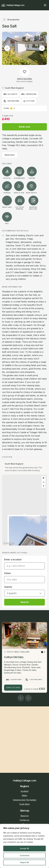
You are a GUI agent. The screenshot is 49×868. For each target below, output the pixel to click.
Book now (25, 127)
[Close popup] (40, 516)
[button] (24, 591)
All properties (11, 20)
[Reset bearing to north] (44, 486)
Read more (10, 155)
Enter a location (13, 560)
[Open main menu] (45, 5)
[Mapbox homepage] (9, 543)
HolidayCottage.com (13, 5)
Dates (8, 573)
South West (25, 804)
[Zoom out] (44, 482)
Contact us (24, 820)
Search (25, 602)
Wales (24, 795)
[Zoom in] (44, 478)
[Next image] (42, 48)
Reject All (24, 862)
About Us (25, 816)
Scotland (24, 791)
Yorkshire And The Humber (25, 800)
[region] (24, 846)
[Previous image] (7, 48)
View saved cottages (24, 81)
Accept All (24, 848)
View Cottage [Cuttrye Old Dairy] (13, 688)
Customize (25, 855)
